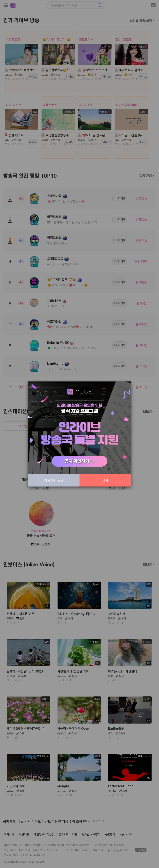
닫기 (105, 480)
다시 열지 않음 (54, 480)
